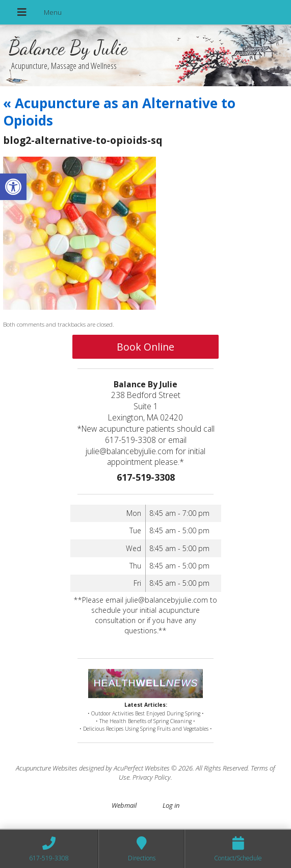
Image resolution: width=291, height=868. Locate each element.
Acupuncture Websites (47, 768)
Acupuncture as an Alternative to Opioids (119, 112)
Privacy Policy (152, 777)
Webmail (124, 805)
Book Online (146, 347)
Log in (171, 805)
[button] (13, 187)
